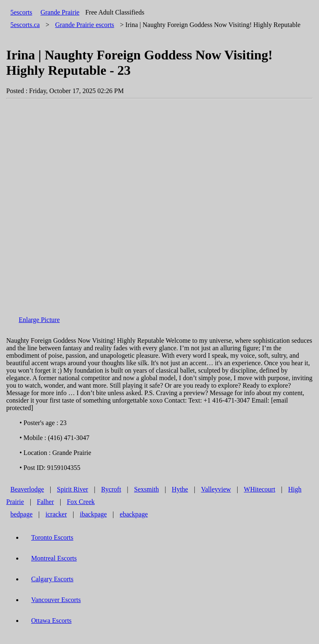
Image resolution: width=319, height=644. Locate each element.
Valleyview (216, 489)
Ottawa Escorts (51, 621)
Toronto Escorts (52, 537)
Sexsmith (147, 489)
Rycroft (111, 489)
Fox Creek (81, 502)
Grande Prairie (60, 12)
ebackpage (134, 514)
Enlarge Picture (39, 320)
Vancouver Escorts (56, 600)
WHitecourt (260, 489)
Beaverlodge (27, 489)
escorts (85, 25)
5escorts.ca (25, 25)
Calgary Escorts (52, 579)
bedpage (21, 514)
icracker (56, 514)
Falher (45, 502)
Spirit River (72, 489)
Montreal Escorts (54, 558)
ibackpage (93, 514)
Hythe (180, 489)
